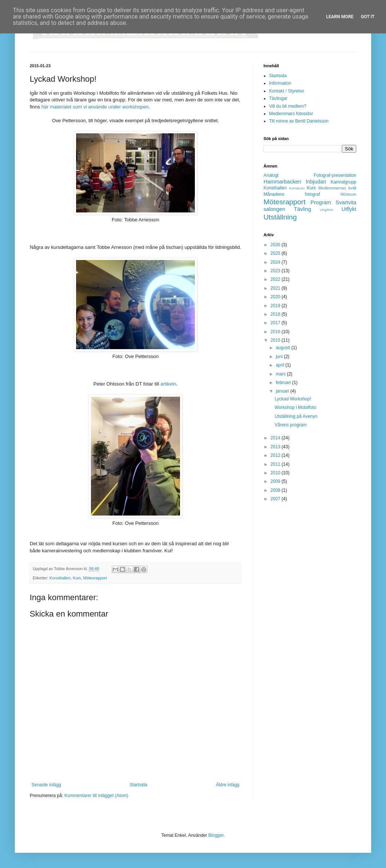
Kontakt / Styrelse (287, 91)
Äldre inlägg (228, 785)
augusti (284, 348)
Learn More (340, 17)
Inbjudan (316, 182)
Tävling (302, 209)
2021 (276, 288)
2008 (276, 490)
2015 (276, 340)
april (281, 365)
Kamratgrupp (344, 182)
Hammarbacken (282, 182)
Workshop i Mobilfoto (295, 407)
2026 (276, 245)
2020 (276, 297)
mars (281, 374)
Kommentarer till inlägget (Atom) (96, 796)
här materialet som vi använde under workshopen (95, 107)
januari (283, 391)
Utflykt (349, 209)
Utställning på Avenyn (296, 416)
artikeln (168, 384)
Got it (368, 17)
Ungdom (327, 210)
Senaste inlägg (46, 785)
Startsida (138, 785)
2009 (276, 481)
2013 (276, 447)
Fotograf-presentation (335, 175)
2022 (276, 279)
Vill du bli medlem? (288, 106)
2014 (276, 438)
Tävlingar (278, 98)
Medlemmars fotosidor (291, 114)
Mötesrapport (95, 578)
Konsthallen (60, 578)
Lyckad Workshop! (293, 399)
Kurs (77, 578)
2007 (276, 499)
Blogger (216, 835)
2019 (276, 306)
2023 (276, 271)
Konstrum (297, 188)
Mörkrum (348, 194)
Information (280, 83)
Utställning (280, 217)
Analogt (271, 175)
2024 (276, 262)
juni (280, 357)
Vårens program (291, 425)
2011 (276, 464)
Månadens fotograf (292, 194)
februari (284, 383)
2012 (276, 455)
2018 (276, 314)
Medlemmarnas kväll (337, 188)
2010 (276, 473)
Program (321, 202)
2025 (276, 253)
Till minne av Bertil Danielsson (299, 121)
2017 (276, 323)
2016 (276, 332)
